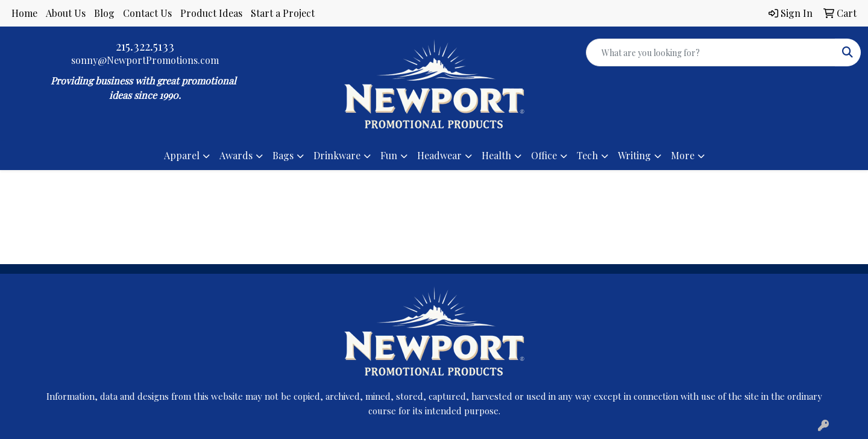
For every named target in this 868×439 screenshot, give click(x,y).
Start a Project (283, 13)
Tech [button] (587, 155)
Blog (104, 13)
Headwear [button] (439, 155)
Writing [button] (634, 155)
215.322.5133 (145, 46)
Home (24, 13)
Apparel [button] (182, 155)
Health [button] (496, 155)
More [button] (683, 155)
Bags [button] (283, 155)
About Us (66, 13)
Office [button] (544, 155)
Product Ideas (211, 13)
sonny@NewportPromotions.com (145, 60)
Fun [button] (389, 155)
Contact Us (147, 13)
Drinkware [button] (337, 155)
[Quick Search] (711, 52)
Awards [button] (236, 155)
